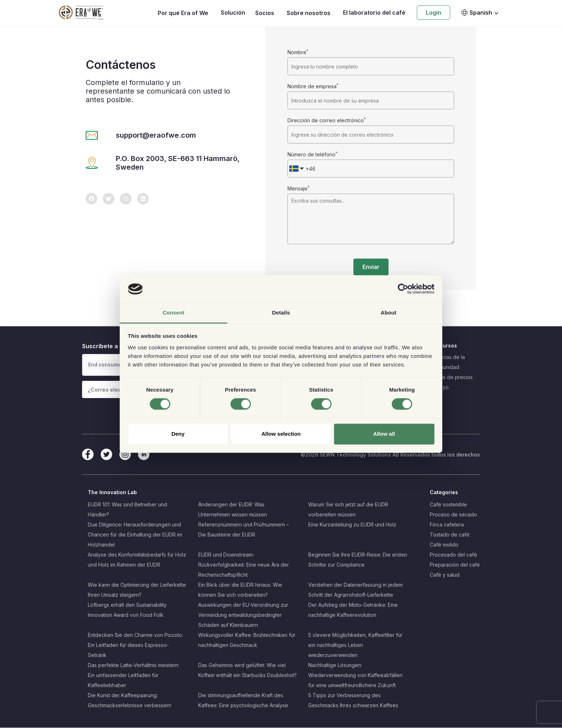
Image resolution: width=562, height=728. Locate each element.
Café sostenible (448, 505)
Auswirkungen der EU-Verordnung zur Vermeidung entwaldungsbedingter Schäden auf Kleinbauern (243, 615)
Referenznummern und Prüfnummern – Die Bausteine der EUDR (244, 530)
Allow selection (281, 434)
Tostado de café (450, 535)
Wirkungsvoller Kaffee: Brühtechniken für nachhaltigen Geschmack (247, 640)
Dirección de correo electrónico (327, 120)
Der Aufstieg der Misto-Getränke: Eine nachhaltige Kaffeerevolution (353, 610)
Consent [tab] (174, 313)
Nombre (298, 52)
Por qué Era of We (183, 13)
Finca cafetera (447, 525)
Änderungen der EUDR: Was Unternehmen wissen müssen (233, 510)
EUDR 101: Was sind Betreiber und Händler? (127, 510)
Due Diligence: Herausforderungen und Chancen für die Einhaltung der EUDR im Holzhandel (135, 535)
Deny (178, 434)
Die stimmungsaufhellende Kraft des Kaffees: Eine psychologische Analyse (243, 701)
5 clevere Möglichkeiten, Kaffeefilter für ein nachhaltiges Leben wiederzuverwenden (355, 645)
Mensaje (298, 188)
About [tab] (389, 313)
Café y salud (445, 575)
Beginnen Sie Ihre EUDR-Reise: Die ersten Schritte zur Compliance (358, 560)
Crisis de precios (453, 377)
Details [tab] (281, 313)
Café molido (444, 545)
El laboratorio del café (374, 13)
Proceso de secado (453, 515)
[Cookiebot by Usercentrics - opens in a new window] (403, 289)
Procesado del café (453, 555)
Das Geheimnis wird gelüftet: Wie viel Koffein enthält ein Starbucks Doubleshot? (247, 670)
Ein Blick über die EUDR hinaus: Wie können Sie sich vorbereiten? (240, 590)
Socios (265, 13)
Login (434, 13)
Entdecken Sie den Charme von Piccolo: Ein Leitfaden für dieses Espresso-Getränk (135, 645)
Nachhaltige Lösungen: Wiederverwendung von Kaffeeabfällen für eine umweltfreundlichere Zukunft (355, 675)
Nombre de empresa (313, 86)
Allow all (384, 434)
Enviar (371, 267)
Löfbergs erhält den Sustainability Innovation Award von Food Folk (127, 610)
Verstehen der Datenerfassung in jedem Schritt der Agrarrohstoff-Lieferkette (356, 590)
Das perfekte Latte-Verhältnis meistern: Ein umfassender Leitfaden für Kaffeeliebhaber (134, 675)
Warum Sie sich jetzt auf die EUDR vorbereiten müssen (348, 510)
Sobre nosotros (309, 13)
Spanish (477, 13)
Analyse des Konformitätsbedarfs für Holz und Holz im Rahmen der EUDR (137, 560)
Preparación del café (455, 565)
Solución (233, 13)
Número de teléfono (312, 154)
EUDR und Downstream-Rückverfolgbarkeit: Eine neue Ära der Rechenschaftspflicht (244, 565)
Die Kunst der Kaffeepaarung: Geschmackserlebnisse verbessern (130, 701)
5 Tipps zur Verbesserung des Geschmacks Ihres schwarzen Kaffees (353, 701)
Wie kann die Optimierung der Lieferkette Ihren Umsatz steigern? (137, 590)
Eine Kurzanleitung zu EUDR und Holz (352, 525)
